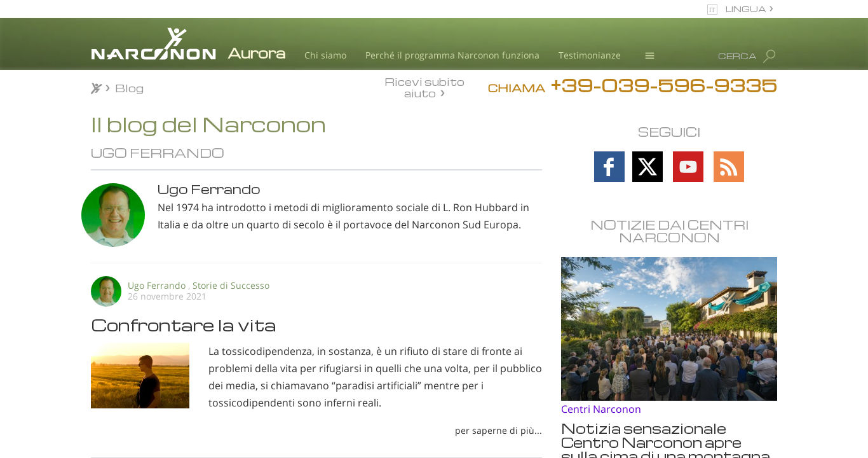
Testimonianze (590, 55)
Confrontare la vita (184, 324)
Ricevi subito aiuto (424, 87)
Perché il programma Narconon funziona (452, 55)
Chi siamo (325, 55)
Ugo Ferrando (157, 285)
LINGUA (746, 9)
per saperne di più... (498, 430)
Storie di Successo (231, 285)
